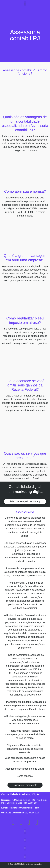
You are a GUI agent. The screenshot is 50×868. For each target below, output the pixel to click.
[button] (25, 4)
